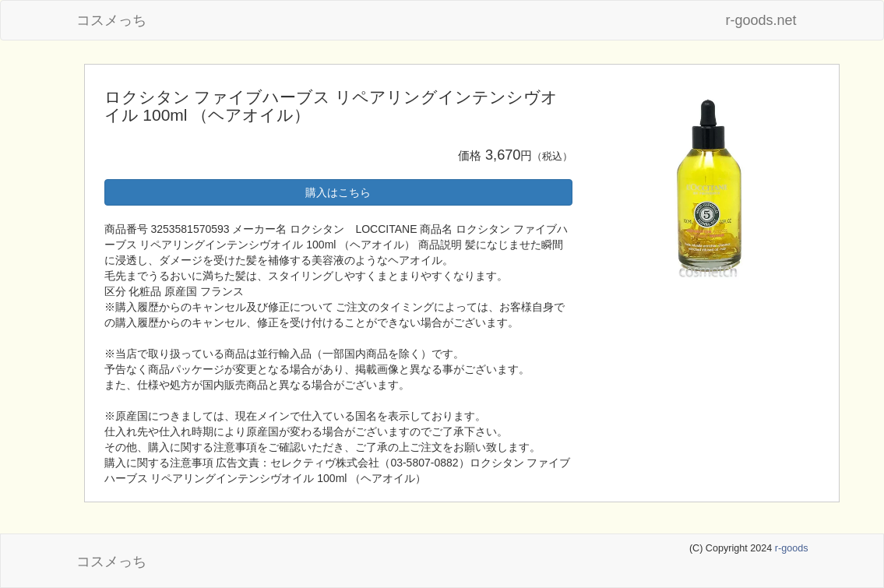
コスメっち (111, 20)
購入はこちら (338, 192)
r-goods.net (761, 20)
